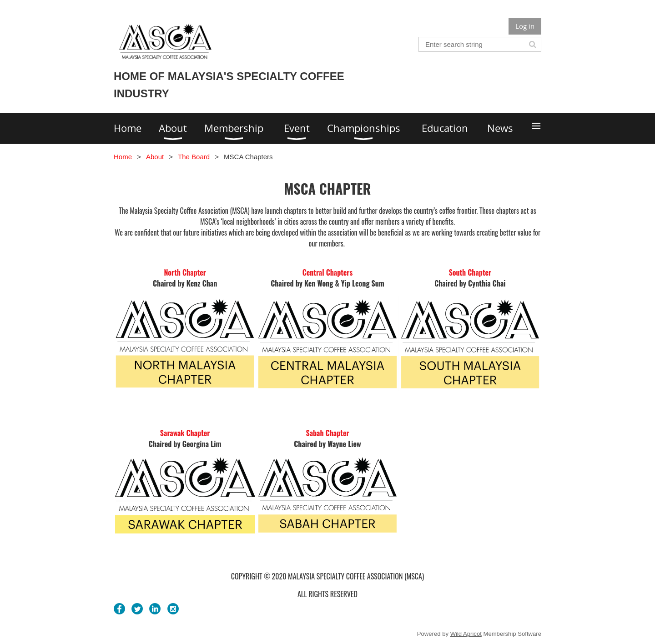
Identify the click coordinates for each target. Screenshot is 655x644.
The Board (194, 157)
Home (123, 157)
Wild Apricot (466, 634)
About (155, 157)
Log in (525, 26)
